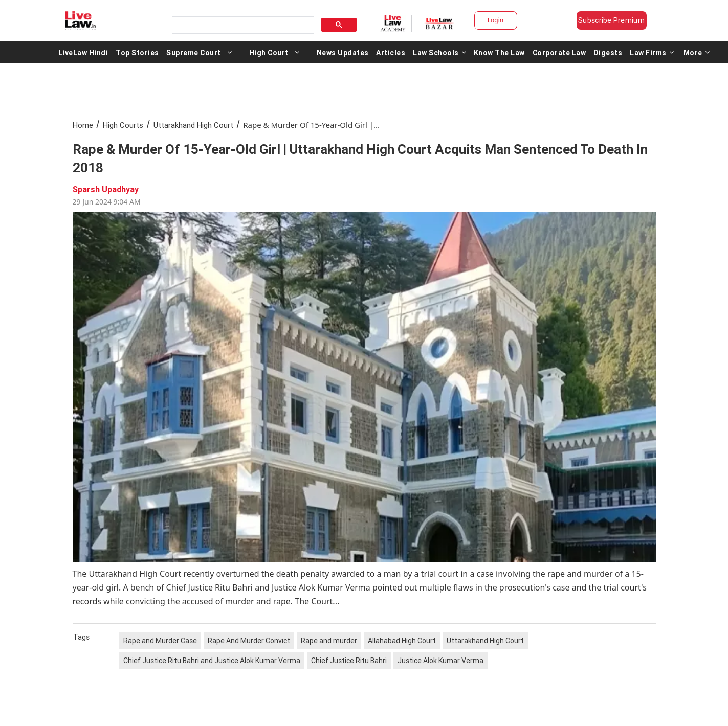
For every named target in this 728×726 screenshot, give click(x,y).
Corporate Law (559, 52)
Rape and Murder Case (160, 641)
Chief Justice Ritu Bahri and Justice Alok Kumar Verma (212, 661)
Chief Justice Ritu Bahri (349, 661)
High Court (269, 52)
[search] (242, 25)
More (697, 52)
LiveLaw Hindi (83, 52)
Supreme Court (194, 52)
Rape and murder (329, 641)
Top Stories (137, 52)
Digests (608, 52)
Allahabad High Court (402, 641)
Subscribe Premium (611, 20)
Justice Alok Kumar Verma (440, 661)
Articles (391, 52)
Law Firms (652, 52)
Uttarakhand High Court (193, 125)
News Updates (343, 52)
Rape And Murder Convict (249, 641)
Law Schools (439, 52)
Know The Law (499, 52)
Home (83, 125)
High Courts (123, 125)
